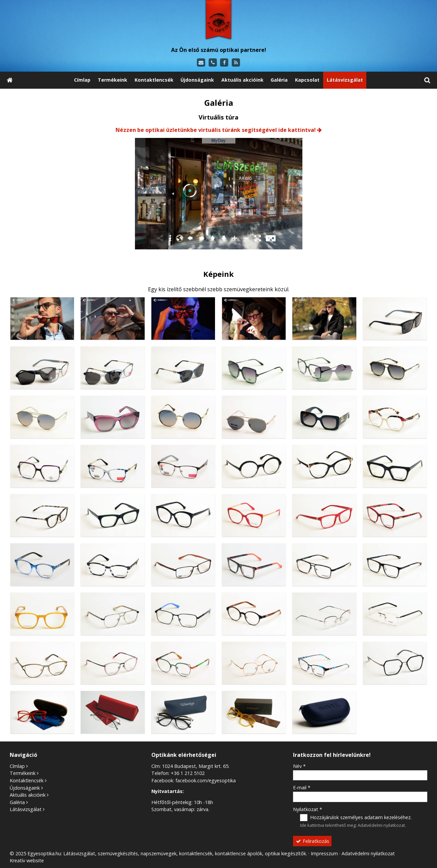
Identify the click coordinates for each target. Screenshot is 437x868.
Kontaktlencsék (27, 780)
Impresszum (324, 853)
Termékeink (23, 773)
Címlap (17, 766)
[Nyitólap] (219, 21)
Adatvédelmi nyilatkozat (381, 825)
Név (299, 766)
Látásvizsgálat (26, 809)
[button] (427, 80)
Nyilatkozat (308, 809)
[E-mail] (201, 63)
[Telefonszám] (213, 63)
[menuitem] (83, 80)
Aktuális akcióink (28, 795)
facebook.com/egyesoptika (206, 780)
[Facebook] (225, 63)
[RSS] (236, 63)
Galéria (17, 802)
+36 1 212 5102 (188, 773)
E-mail (302, 787)
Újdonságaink (25, 788)
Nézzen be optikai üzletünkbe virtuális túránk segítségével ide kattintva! (216, 130)
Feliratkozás (312, 841)
